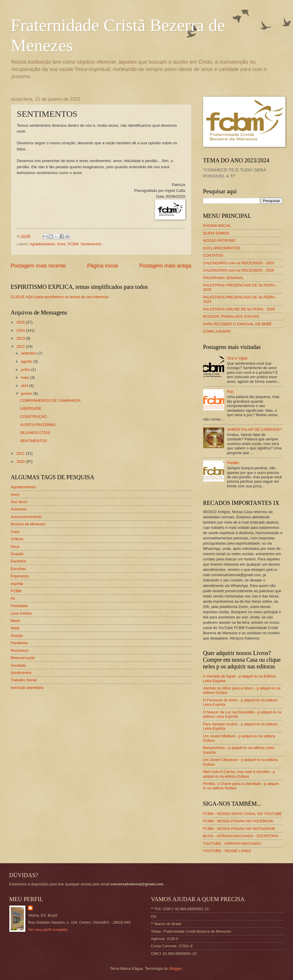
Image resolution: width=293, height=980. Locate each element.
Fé (13, 598)
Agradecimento (42, 244)
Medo (15, 621)
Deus (15, 547)
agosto (27, 361)
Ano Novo (19, 502)
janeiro (27, 393)
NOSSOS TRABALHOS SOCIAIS (231, 316)
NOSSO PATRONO (219, 240)
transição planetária (27, 688)
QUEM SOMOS (216, 233)
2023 (21, 338)
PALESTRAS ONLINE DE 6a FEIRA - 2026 (239, 309)
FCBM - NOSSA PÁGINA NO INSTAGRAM (239, 829)
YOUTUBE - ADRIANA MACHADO (232, 843)
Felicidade (19, 606)
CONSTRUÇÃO (34, 417)
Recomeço (20, 650)
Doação (17, 554)
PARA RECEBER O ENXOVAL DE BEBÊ (237, 324)
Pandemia (19, 643)
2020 (21, 462)
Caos (15, 532)
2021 (21, 453)
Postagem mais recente (38, 266)
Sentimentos (91, 244)
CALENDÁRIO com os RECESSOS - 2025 (239, 263)
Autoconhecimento (26, 517)
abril (25, 386)
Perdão (233, 463)
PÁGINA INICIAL (217, 226)
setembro (29, 353)
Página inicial (102, 266)
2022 (21, 346)
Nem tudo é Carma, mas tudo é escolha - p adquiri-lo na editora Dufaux (239, 774)
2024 (21, 330)
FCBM (73, 244)
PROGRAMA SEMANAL (224, 278)
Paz (230, 391)
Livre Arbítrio (21, 613)
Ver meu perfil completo (48, 930)
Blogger (176, 968)
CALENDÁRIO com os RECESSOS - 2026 (239, 270)
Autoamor (19, 509)
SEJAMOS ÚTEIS (35, 433)
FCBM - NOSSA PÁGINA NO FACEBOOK (238, 821)
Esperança (20, 576)
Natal (15, 628)
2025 (21, 322)
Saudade (18, 665)
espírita (17, 584)
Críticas (17, 539)
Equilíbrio (19, 561)
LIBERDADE (31, 408)
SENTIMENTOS (34, 441)
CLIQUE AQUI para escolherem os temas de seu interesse (60, 297)
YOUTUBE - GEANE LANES (227, 851)
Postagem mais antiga (165, 266)
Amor (61, 244)
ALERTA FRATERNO (38, 425)
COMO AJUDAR (217, 331)
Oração (17, 636)
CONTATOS (213, 255)
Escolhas (18, 569)
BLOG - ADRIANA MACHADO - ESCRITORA (241, 836)
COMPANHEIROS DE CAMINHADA (50, 400)
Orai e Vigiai (237, 358)
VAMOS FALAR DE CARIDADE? (255, 429)
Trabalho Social (24, 680)
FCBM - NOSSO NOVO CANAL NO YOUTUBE (243, 814)
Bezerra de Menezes (28, 524)
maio (26, 377)
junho (26, 370)
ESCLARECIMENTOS (222, 248)
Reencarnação (23, 658)
